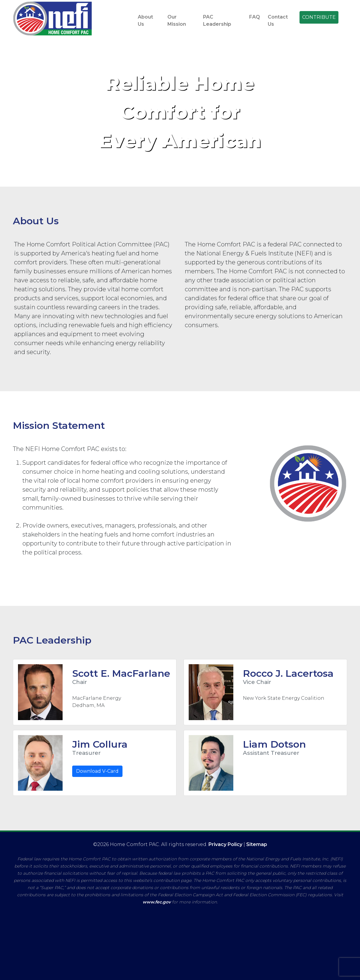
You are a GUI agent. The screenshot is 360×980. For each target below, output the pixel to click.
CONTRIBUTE (319, 17)
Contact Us (278, 20)
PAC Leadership (217, 20)
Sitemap (257, 844)
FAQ (255, 17)
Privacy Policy (225, 844)
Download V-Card (97, 771)
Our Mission (177, 20)
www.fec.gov (157, 902)
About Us (145, 20)
